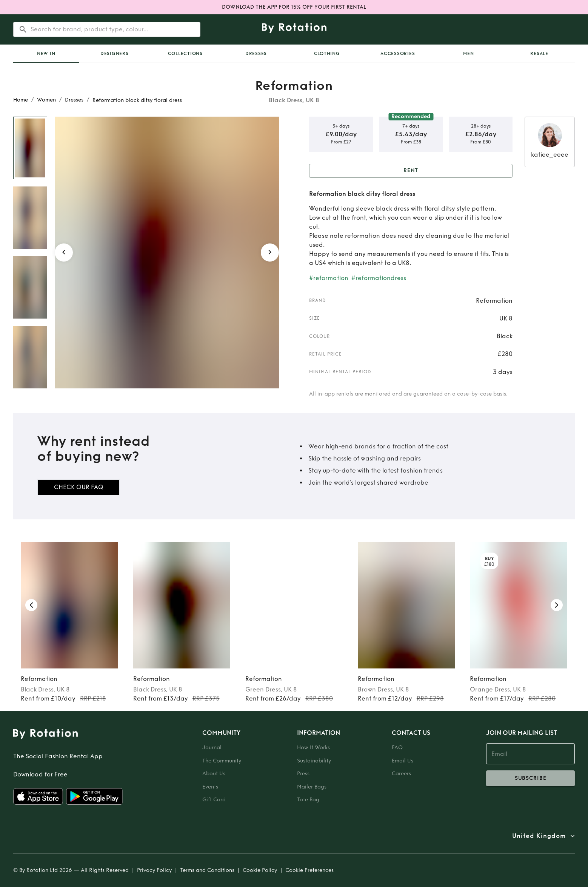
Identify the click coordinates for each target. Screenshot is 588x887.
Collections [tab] (185, 54)
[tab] (46, 54)
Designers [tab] (115, 54)
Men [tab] (468, 54)
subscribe (530, 778)
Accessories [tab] (398, 54)
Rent (411, 171)
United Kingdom (539, 836)
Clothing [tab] (327, 54)
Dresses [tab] (256, 54)
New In (46, 54)
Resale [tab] (539, 54)
